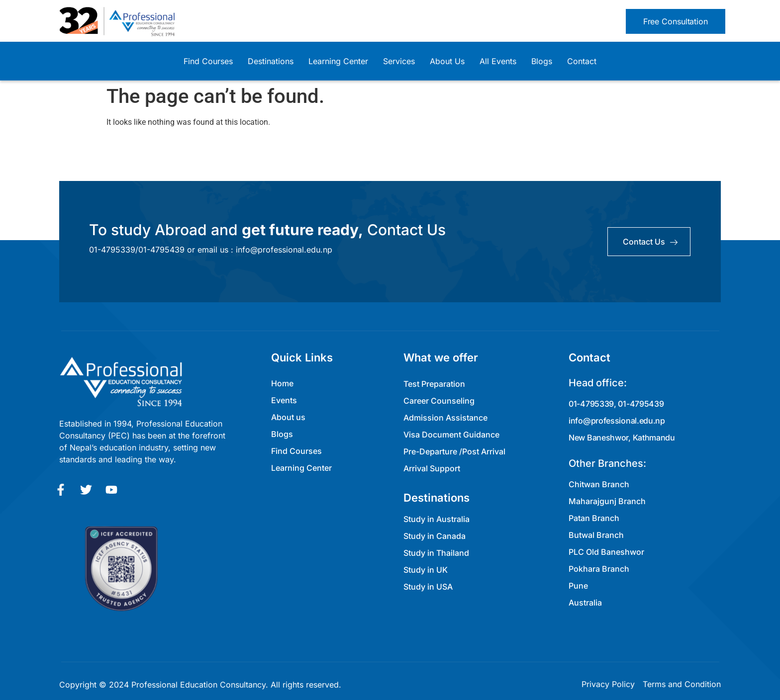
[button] (676, 21)
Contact (582, 61)
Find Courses (208, 61)
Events (284, 400)
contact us (650, 242)
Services (399, 61)
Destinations (271, 61)
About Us (447, 61)
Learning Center (338, 61)
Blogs (542, 61)
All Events (498, 61)
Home (282, 383)
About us (288, 417)
